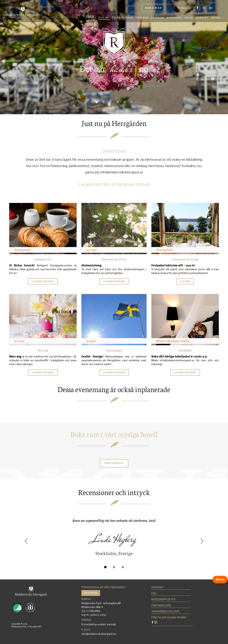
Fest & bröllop (123, 18)
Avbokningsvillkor (165, 612)
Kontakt (202, 18)
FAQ (154, 594)
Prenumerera (91, 593)
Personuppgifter (163, 600)
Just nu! (104, 18)
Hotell (216, 18)
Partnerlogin (161, 606)
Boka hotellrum (114, 463)
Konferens (174, 18)
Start (92, 18)
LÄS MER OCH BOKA (43, 281)
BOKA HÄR (153, 8)
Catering (158, 18)
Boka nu (220, 580)
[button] (24, 57)
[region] (114, 57)
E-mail (181, 8)
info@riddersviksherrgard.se (99, 634)
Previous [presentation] (26, 541)
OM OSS (189, 18)
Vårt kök (142, 18)
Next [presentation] (202, 541)
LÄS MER (185, 281)
